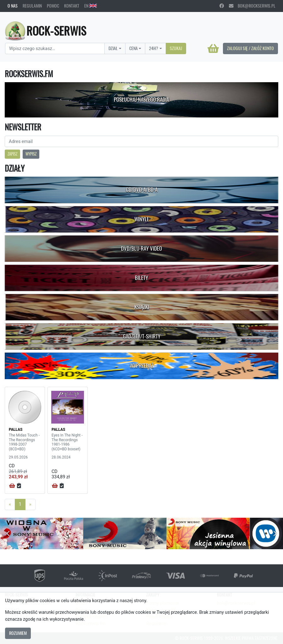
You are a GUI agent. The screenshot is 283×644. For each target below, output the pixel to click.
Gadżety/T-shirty (142, 336)
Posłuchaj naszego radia (141, 100)
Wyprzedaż (142, 366)
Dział (113, 48)
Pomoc (53, 6)
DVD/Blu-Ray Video (141, 248)
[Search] (55, 48)
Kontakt (72, 6)
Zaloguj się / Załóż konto (250, 48)
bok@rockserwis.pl (252, 6)
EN (91, 6)
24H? (154, 48)
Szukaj (176, 48)
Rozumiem (18, 633)
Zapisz (12, 154)
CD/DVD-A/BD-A (142, 190)
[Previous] (10, 504)
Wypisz (31, 154)
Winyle (142, 219)
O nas (13, 6)
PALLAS (16, 430)
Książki (142, 307)
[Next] (30, 504)
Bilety (141, 278)
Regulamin (32, 6)
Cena (133, 48)
